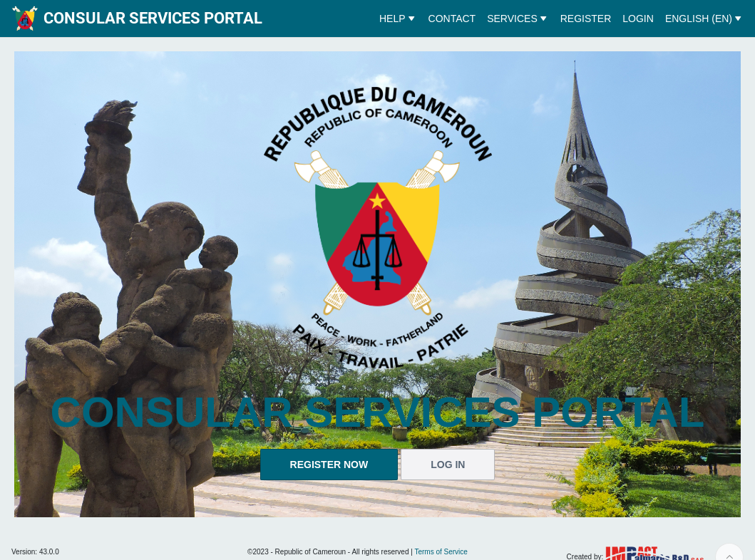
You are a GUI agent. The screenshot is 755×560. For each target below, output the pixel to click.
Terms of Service (441, 552)
